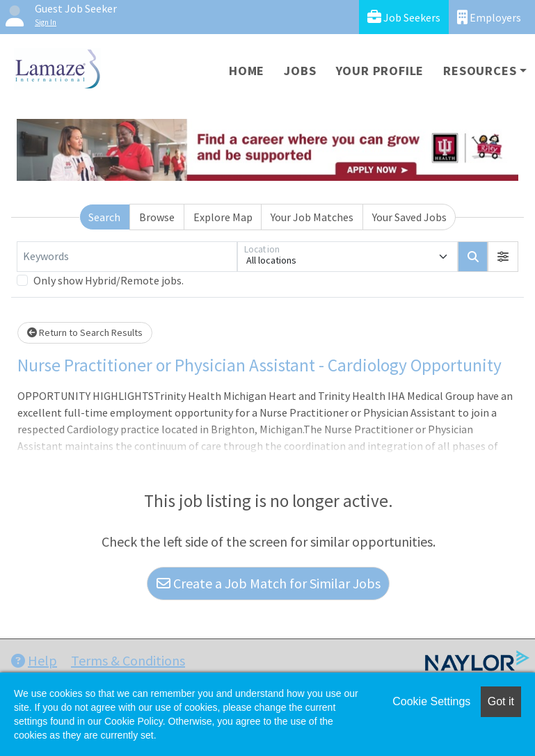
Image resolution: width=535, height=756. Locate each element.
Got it (501, 701)
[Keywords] (127, 257)
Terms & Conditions (128, 660)
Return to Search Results (85, 332)
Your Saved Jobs (409, 217)
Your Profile (380, 71)
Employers (489, 17)
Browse (157, 217)
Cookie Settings (431, 701)
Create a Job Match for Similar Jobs (269, 583)
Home (247, 71)
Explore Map (223, 217)
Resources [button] (480, 71)
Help (34, 660)
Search (104, 217)
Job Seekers (404, 17)
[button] (503, 257)
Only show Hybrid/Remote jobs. (109, 280)
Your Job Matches (312, 217)
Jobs (300, 71)
